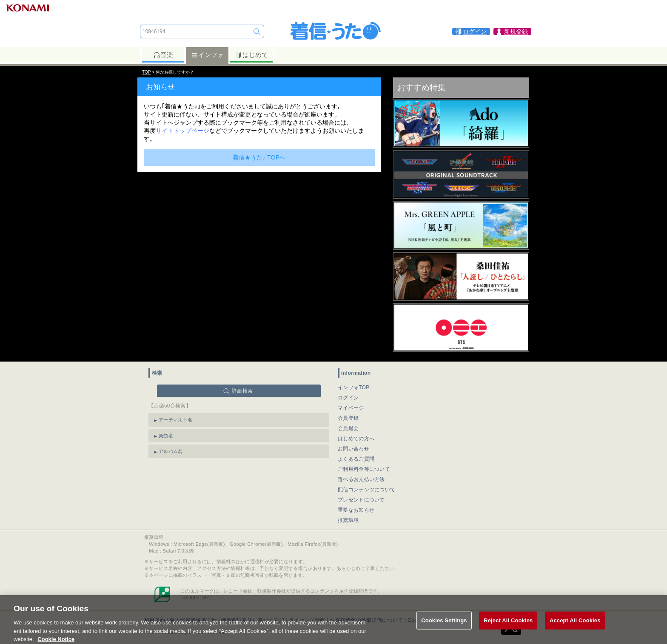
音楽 (163, 55)
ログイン (348, 398)
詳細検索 (242, 391)
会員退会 (348, 428)
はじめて (252, 55)
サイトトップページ (182, 131)
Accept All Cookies (575, 627)
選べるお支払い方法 (361, 479)
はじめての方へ (356, 439)
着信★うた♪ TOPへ (259, 157)
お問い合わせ (353, 449)
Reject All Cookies (508, 627)
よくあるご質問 (356, 459)
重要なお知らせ (356, 510)
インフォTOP (354, 388)
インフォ (207, 55)
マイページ (351, 408)
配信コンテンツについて (366, 490)
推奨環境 (348, 520)
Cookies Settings (444, 627)
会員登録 (348, 418)
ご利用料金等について (364, 469)
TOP (146, 72)
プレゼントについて (361, 500)
